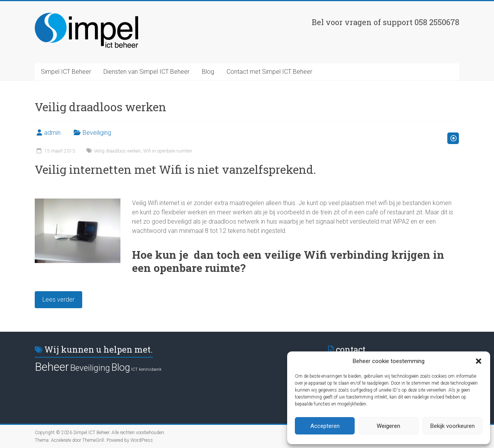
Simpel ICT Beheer (66, 72)
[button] (479, 361)
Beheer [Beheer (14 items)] (52, 367)
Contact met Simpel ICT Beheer (269, 72)
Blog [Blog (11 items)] (121, 367)
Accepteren (325, 426)
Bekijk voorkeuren (453, 426)
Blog (208, 72)
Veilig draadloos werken (117, 151)
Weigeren (388, 426)
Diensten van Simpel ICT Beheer (146, 72)
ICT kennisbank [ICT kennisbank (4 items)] (146, 369)
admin (52, 133)
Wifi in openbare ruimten (168, 151)
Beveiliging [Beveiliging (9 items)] (90, 368)
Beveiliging (97, 133)
